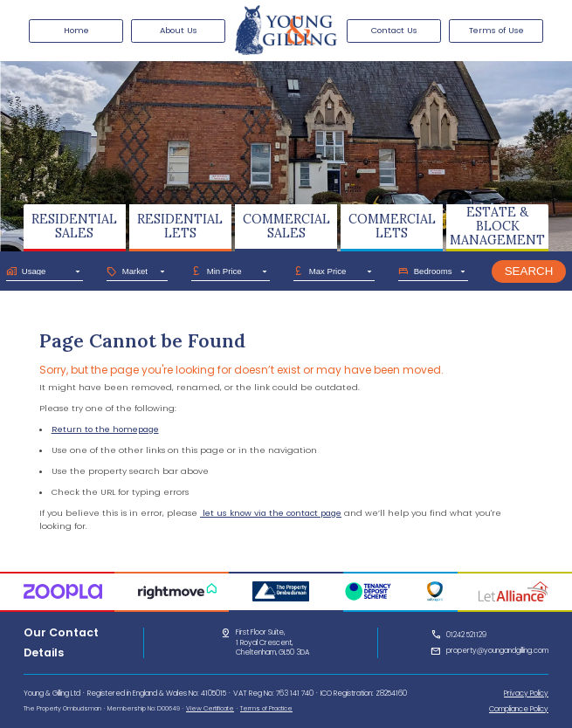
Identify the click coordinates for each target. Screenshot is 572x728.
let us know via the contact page (271, 513)
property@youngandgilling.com (497, 650)
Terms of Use (496, 30)
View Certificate (210, 708)
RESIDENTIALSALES (74, 226)
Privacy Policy (526, 693)
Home (76, 30)
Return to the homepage (105, 429)
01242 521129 (466, 635)
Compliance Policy (519, 709)
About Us (179, 30)
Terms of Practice (266, 708)
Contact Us (394, 30)
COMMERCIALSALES (286, 226)
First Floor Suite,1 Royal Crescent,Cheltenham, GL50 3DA (272, 643)
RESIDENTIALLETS (180, 226)
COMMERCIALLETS (392, 226)
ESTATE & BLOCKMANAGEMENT (497, 226)
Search (529, 271)
